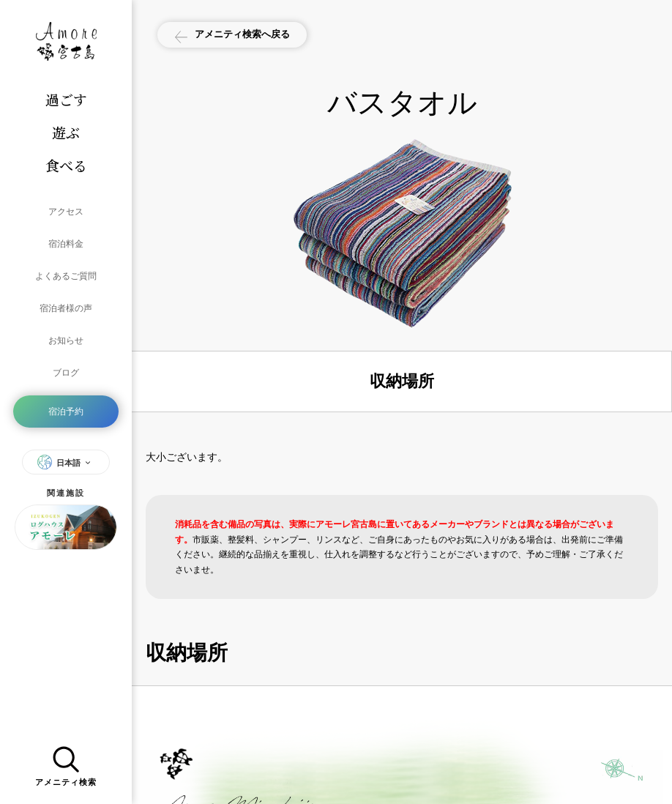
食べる (66, 165)
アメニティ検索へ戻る (244, 36)
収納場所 (402, 381)
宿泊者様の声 (66, 289)
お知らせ (66, 315)
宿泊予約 (66, 375)
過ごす (66, 99)
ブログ (66, 341)
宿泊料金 (66, 236)
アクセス (66, 209)
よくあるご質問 (66, 262)
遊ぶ (66, 132)
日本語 (66, 423)
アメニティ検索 (66, 763)
